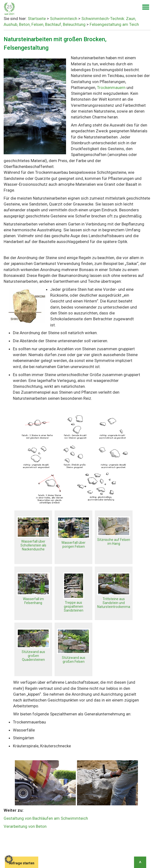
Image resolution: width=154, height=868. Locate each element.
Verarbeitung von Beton (25, 826)
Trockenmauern (112, 88)
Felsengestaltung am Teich (114, 24)
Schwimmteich (64, 19)
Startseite (37, 19)
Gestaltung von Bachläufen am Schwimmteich (46, 818)
